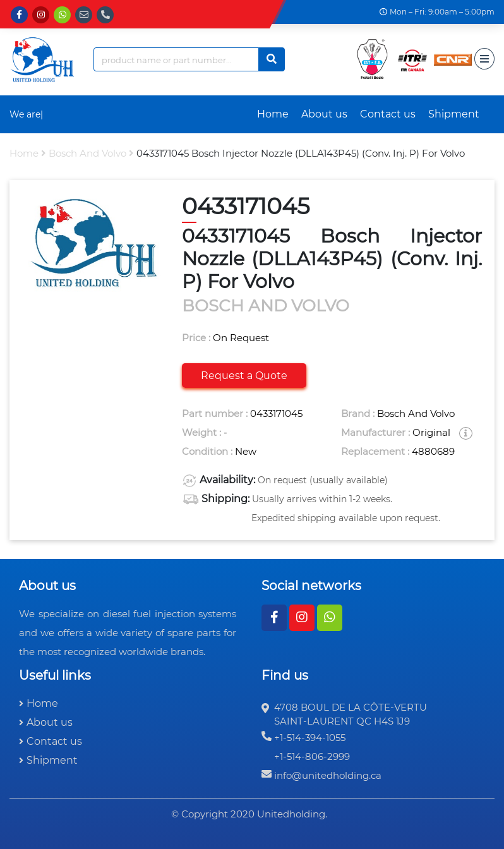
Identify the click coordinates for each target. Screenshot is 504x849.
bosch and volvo (87, 153)
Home (273, 114)
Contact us (388, 114)
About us (324, 114)
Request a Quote (244, 376)
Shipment (454, 114)
